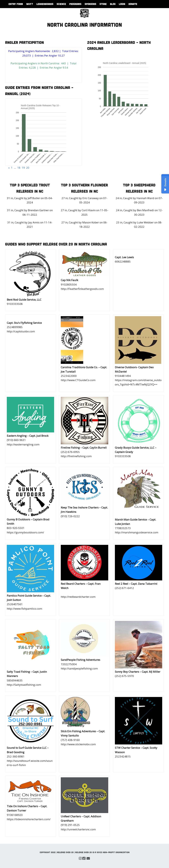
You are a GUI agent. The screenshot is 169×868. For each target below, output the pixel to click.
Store (103, 4)
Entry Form (16, 4)
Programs (75, 4)
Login (122, 4)
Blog (113, 4)
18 (19, 168)
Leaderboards (45, 4)
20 (28, 168)
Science (61, 4)
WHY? (30, 4)
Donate (133, 4)
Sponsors (90, 4)
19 (23, 168)
